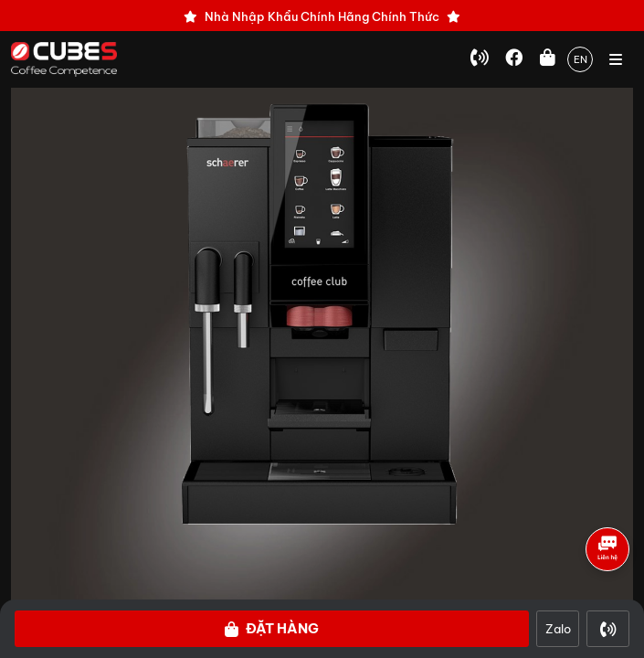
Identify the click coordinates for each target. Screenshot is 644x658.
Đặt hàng (272, 628)
